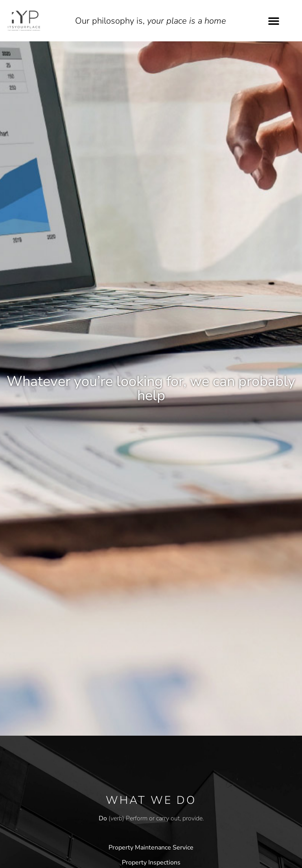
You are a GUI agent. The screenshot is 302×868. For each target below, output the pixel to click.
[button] (274, 21)
